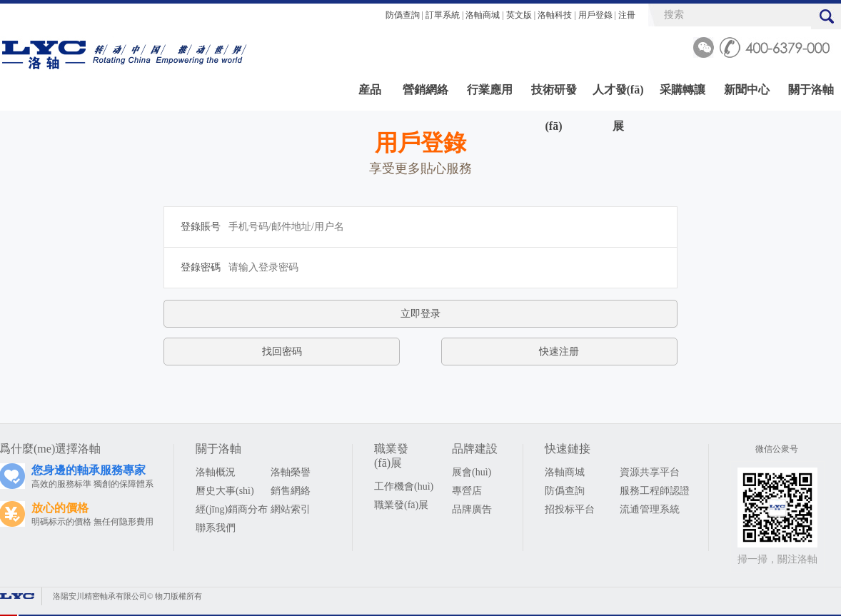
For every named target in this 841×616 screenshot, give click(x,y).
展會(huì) (472, 472)
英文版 (519, 15)
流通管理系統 (650, 509)
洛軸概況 (216, 472)
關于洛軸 (811, 90)
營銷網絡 (425, 90)
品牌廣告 (472, 509)
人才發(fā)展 (618, 96)
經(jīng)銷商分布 (232, 509)
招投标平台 (570, 509)
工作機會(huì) (404, 486)
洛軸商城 (483, 15)
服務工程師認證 (655, 491)
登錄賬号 (201, 227)
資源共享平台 (650, 472)
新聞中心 (747, 90)
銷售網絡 (291, 491)
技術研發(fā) (554, 96)
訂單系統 (443, 15)
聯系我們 (216, 528)
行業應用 (490, 90)
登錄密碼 (201, 267)
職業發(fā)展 (401, 505)
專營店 (467, 491)
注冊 (627, 15)
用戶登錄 (595, 15)
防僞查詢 (403, 15)
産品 (370, 90)
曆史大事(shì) (225, 491)
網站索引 (291, 509)
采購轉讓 (683, 90)
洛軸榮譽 (291, 472)
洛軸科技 (555, 15)
